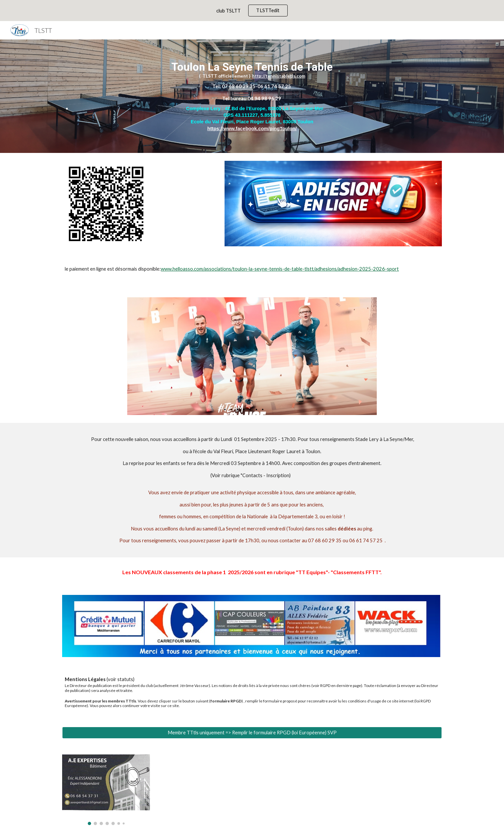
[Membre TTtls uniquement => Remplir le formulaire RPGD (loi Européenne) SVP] (252, 733)
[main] (252, 96)
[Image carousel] (106, 790)
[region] (252, 11)
